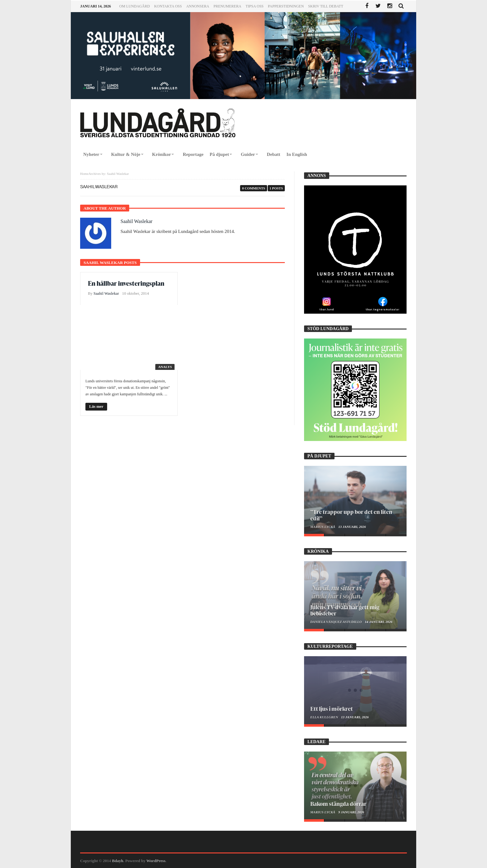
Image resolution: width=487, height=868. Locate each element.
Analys (165, 367)
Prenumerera (227, 6)
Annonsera (198, 6)
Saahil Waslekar (137, 221)
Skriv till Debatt (326, 6)
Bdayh (118, 861)
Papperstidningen (286, 6)
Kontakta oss (168, 6)
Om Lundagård (134, 6)
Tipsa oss (255, 6)
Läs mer (96, 406)
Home (84, 174)
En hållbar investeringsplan (126, 283)
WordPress (156, 861)
